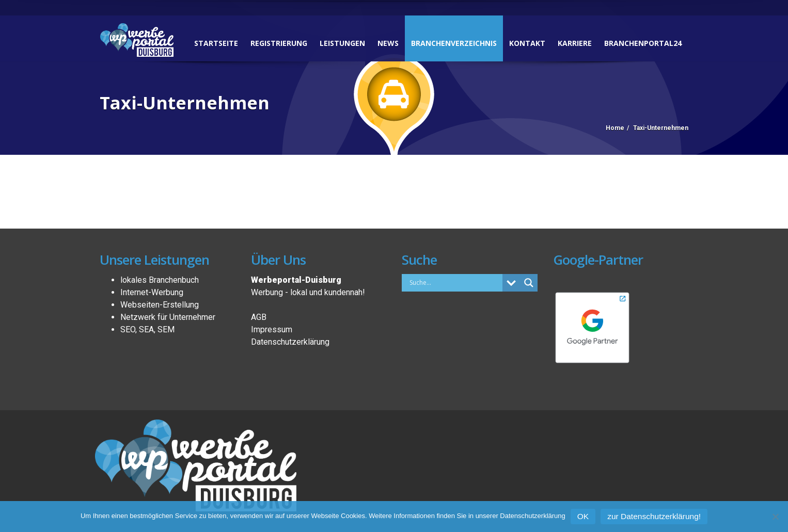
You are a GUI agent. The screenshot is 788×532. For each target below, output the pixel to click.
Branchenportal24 (643, 43)
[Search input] (455, 282)
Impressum (272, 329)
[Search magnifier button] (529, 283)
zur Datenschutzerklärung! (654, 516)
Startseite (216, 43)
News (388, 43)
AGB (259, 317)
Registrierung (279, 43)
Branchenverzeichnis (454, 43)
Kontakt (527, 43)
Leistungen (342, 43)
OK (583, 516)
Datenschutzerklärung (290, 342)
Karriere (575, 43)
